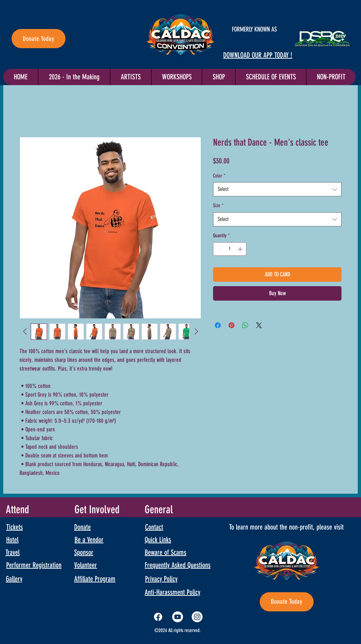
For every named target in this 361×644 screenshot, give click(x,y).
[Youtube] (178, 617)
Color (219, 176)
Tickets (14, 527)
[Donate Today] (39, 39)
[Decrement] (219, 249)
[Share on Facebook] (218, 325)
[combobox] (277, 189)
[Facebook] (158, 617)
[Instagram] (197, 617)
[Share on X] (259, 325)
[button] (271, 77)
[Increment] (241, 249)
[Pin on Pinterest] (232, 325)
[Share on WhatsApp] (245, 325)
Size (218, 206)
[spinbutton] (230, 249)
